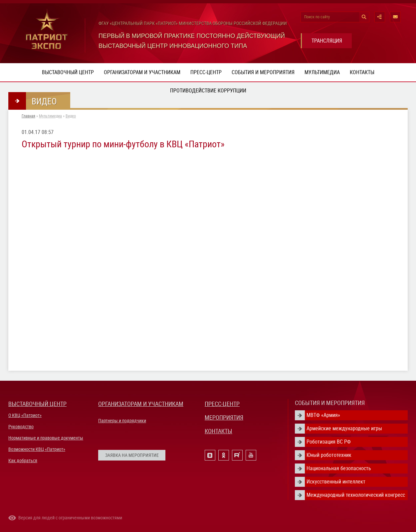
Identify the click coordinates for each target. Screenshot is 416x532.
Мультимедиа (322, 72)
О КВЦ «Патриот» (25, 415)
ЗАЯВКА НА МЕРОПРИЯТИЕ (132, 455)
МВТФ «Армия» (323, 415)
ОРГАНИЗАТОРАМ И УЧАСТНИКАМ (141, 404)
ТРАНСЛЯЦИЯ (327, 41)
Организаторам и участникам (142, 72)
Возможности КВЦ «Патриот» (37, 449)
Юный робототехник (329, 455)
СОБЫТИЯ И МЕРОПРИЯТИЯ (330, 403)
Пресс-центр (206, 72)
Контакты (362, 72)
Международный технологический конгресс (356, 495)
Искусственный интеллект (336, 482)
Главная (28, 116)
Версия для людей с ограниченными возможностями (70, 518)
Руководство (21, 427)
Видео (71, 116)
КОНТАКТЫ (218, 431)
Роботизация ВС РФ (329, 442)
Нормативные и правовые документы (46, 438)
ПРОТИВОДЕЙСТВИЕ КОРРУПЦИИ (208, 91)
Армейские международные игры (344, 428)
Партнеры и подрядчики (122, 421)
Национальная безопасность (339, 468)
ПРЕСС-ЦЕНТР (222, 404)
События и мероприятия (263, 72)
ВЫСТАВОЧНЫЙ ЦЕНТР (37, 404)
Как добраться (23, 461)
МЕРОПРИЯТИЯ (224, 417)
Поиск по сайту (317, 17)
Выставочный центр (68, 72)
